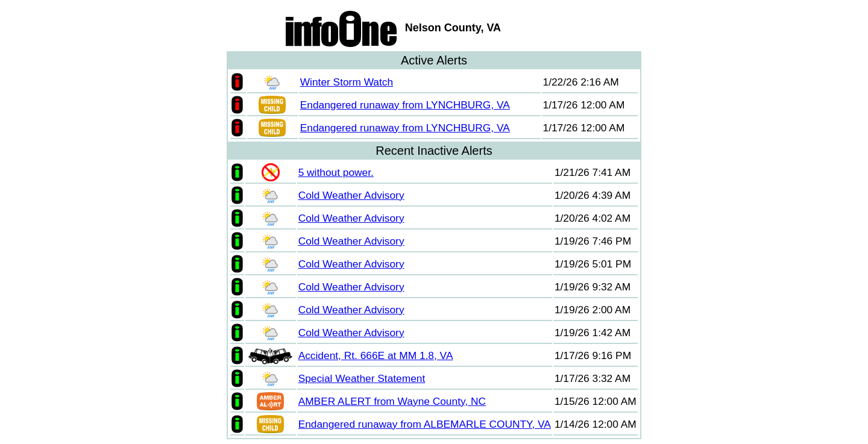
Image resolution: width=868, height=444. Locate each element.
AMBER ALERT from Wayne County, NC (392, 401)
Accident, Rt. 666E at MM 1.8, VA (376, 355)
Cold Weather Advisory (351, 195)
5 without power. (336, 172)
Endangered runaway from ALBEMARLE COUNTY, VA (425, 424)
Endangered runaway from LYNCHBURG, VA (405, 105)
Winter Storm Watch (347, 82)
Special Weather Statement (362, 378)
